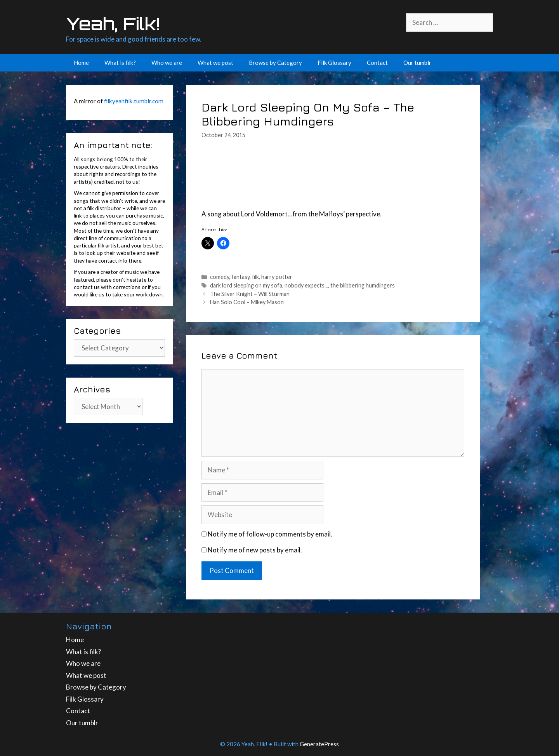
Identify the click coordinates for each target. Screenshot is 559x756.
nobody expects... (306, 285)
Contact (377, 63)
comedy (220, 277)
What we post (215, 63)
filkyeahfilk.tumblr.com (134, 101)
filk (255, 277)
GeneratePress (319, 744)
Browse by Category (275, 63)
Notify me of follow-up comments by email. (270, 534)
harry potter (277, 277)
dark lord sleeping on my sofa (246, 285)
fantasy (240, 277)
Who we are (167, 63)
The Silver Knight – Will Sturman (250, 294)
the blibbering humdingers (363, 285)
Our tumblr (417, 63)
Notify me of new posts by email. (255, 550)
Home (81, 63)
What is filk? (120, 63)
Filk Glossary (334, 63)
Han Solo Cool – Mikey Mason (247, 302)
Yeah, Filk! (113, 24)
